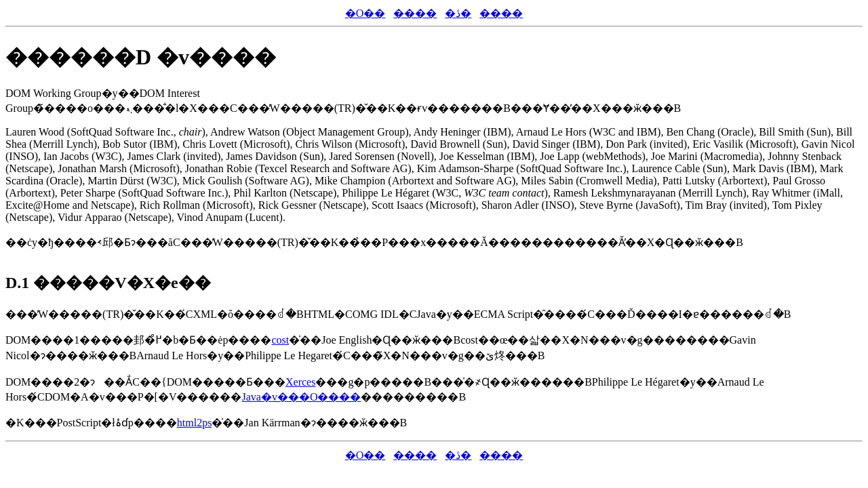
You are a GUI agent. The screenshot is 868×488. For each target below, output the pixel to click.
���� (415, 13)
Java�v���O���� (301, 397)
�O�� (366, 13)
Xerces (300, 382)
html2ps (195, 423)
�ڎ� (458, 13)
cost (280, 340)
